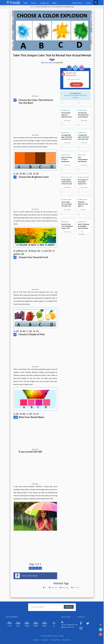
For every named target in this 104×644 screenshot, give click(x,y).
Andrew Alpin (48, 63)
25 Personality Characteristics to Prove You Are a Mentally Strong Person (67, 184)
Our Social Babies (12, 617)
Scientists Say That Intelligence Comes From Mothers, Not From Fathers (67, 228)
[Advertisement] (35, 81)
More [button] (55, 3)
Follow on (82, 617)
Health (34, 3)
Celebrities (44, 3)
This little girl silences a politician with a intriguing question (67, 117)
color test (75, 588)
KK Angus (83, 209)
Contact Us (45, 640)
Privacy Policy (55, 640)
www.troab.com (68, 627)
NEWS (26, 3)
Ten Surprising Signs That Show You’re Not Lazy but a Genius (67, 138)
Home (32, 7)
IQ (35, 7)
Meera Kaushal (68, 232)
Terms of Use (66, 640)
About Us (36, 640)
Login (88, 3)
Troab (61, 636)
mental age (64, 588)
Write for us (78, 3)
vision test (53, 588)
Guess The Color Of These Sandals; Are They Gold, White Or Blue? (67, 161)
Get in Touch (66, 617)
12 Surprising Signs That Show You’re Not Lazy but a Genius (83, 138)
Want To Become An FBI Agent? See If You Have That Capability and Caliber (84, 228)
